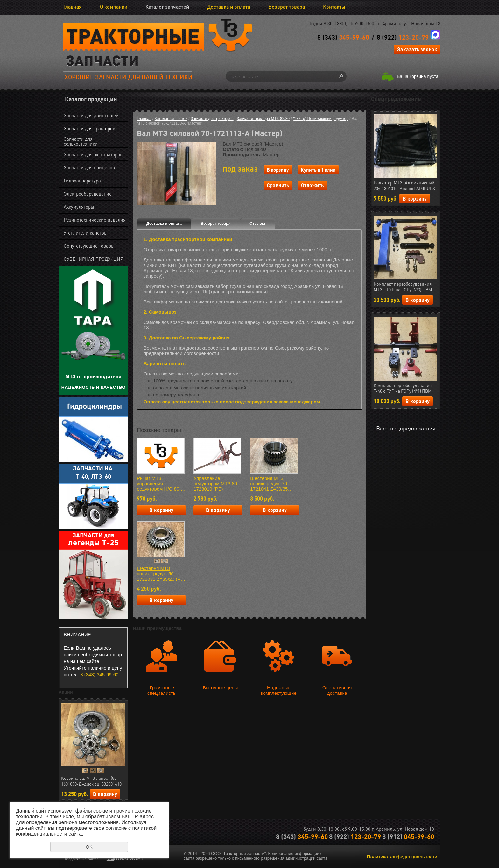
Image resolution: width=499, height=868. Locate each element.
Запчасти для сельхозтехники (81, 141)
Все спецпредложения (406, 428)
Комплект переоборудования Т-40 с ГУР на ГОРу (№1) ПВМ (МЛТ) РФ (403, 388)
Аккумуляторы (79, 207)
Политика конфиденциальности (402, 857)
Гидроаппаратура (82, 181)
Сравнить (278, 185)
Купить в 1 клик (318, 170)
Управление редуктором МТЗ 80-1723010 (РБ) (216, 484)
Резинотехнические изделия (95, 220)
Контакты (334, 7)
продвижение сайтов (82, 859)
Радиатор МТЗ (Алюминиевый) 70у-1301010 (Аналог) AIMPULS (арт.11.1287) (405, 186)
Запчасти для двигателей (91, 115)
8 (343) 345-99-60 (99, 675)
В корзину (105, 794)
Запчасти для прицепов (89, 167)
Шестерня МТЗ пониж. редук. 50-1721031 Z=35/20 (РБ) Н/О (161, 574)
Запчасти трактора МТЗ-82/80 (263, 119)
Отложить (312, 185)
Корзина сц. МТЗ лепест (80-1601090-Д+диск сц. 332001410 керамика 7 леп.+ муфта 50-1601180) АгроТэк (91, 781)
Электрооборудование (88, 194)
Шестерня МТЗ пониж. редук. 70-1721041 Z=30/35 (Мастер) (269, 484)
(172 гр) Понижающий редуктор (321, 119)
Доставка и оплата (229, 7)
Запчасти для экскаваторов (93, 154)
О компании (114, 7)
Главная (73, 7)
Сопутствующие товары (89, 246)
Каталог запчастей (167, 7)
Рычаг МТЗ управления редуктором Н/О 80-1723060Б (159, 484)
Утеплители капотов (85, 233)
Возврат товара (287, 7)
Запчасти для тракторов (89, 128)
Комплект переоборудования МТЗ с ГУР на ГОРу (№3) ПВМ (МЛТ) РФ (403, 287)
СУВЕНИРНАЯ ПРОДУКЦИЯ (94, 259)
